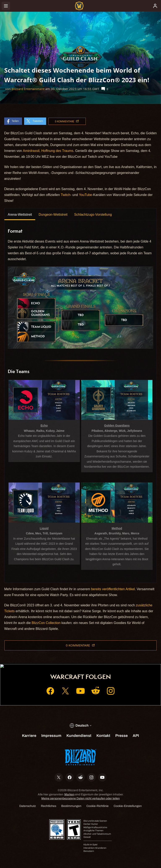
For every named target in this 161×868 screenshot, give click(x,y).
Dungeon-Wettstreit (53, 215)
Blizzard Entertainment (28, 89)
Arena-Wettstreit (20, 215)
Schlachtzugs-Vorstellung (93, 215)
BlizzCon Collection (46, 623)
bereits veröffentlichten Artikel (113, 589)
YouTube (85, 195)
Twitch (66, 195)
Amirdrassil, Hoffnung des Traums (48, 151)
